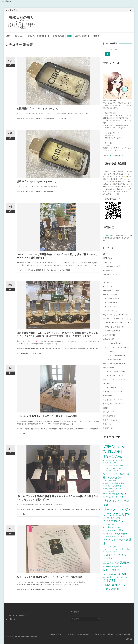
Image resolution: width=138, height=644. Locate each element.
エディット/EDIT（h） (111, 311)
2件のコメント (37, 353)
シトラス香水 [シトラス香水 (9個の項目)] (118, 497)
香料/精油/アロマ (109, 416)
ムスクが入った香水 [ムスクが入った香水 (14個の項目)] (115, 555)
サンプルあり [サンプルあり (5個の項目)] (107, 497)
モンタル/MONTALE (110, 388)
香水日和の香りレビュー (21, 19)
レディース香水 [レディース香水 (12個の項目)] (111, 570)
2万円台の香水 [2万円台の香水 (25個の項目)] (113, 451)
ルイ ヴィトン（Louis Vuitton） (35, 590)
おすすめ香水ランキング (112, 298)
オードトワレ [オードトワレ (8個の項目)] (125, 486)
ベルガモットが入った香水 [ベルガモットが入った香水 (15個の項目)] (117, 541)
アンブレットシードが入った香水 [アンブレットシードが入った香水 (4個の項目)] (112, 468)
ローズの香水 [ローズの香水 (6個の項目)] (108, 577)
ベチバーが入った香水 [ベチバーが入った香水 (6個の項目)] (118, 536)
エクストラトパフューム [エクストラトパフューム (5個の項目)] (111, 481)
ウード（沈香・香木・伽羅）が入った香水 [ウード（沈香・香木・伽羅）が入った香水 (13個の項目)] (116, 475)
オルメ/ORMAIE (109, 335)
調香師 (70, 36)
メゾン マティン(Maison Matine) (114, 371)
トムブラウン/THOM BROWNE (114, 355)
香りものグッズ (58, 36)
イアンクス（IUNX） (111, 307)
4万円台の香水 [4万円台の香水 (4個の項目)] (107, 460)
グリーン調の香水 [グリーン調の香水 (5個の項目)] (109, 488)
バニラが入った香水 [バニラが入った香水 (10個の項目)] (112, 527)
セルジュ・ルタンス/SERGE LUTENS (116, 347)
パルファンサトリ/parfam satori (114, 363)
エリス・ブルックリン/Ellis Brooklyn (116, 315)
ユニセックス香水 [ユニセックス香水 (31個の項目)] (116, 562)
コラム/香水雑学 (109, 339)
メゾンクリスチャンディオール (114, 375)
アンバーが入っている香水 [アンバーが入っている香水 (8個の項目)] (114, 465)
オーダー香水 (69, 429)
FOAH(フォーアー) (110, 262)
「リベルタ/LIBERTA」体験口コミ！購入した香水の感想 (47, 416)
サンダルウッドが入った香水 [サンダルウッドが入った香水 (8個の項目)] (115, 494)
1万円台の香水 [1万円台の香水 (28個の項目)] (113, 446)
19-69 (105, 254)
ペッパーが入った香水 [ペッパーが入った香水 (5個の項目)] (110, 547)
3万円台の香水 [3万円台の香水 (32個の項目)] (114, 456)
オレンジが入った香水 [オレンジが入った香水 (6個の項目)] (111, 486)
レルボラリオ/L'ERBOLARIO (113, 404)
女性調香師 (51, 119)
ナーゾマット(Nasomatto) (112, 359)
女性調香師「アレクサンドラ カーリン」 (38, 109)
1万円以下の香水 (57, 429)
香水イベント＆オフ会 (49, 270)
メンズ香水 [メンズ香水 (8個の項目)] (108, 558)
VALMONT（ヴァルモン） (113, 290)
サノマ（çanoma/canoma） (113, 343)
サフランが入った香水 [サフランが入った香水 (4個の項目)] (109, 491)
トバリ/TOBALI (109, 351)
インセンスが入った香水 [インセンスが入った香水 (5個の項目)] (111, 471)
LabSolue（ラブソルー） (112, 274)
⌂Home (9, 36)
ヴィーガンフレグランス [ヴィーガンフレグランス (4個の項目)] (120, 577)
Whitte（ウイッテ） (32, 349)
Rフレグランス (30, 509)
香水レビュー (19, 36)
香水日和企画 (108, 428)
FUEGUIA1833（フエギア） (113, 266)
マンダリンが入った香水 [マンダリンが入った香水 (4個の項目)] (110, 552)
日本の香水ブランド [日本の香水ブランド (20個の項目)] (116, 585)
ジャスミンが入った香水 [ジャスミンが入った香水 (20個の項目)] (116, 503)
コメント (58, 590)
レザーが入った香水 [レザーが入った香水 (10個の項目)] (112, 566)
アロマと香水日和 (17, 637)
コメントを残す (63, 119)
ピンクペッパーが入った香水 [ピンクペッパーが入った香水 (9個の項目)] (115, 534)
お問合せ (96, 36)
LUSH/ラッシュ (30, 270)
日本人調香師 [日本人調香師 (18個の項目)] (111, 589)
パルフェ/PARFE (109, 367)
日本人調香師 (24, 353)
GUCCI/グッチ (108, 270)
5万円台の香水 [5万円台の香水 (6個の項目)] (117, 460)
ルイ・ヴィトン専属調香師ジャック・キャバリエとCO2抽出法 (50, 577)
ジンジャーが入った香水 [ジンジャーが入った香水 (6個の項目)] (112, 518)
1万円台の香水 (72, 349)
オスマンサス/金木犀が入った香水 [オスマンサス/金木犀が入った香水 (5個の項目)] (113, 483)
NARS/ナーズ (108, 282)
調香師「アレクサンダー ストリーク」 (37, 182)
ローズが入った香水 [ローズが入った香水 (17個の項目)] (115, 574)
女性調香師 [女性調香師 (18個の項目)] (110, 581)
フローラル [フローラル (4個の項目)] (106, 536)
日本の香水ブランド (81, 429)
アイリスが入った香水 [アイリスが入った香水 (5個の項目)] (110, 463)
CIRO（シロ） (29, 119)
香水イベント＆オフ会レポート (38, 36)
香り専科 (109, 235)
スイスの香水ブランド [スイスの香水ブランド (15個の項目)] (116, 521)
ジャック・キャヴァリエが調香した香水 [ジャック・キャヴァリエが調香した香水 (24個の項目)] (117, 512)
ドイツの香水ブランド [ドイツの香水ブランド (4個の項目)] (109, 524)
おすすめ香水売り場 (82, 36)
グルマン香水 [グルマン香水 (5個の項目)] (119, 488)
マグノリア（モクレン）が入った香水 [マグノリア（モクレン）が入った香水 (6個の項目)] (116, 549)
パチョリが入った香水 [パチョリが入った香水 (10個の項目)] (113, 530)
